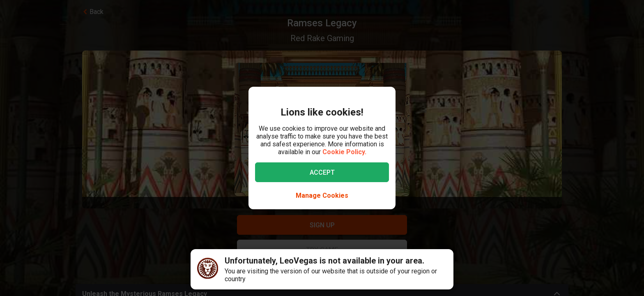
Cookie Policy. (344, 152)
